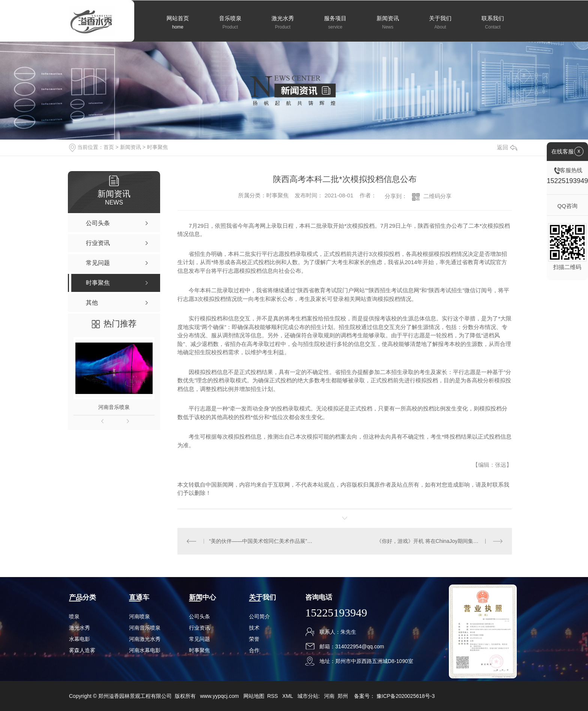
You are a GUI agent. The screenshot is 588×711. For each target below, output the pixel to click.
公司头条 (199, 616)
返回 (507, 147)
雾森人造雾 (82, 650)
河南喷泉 (139, 616)
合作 (254, 650)
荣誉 (254, 639)
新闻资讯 (130, 147)
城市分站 (308, 696)
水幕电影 (79, 639)
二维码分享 (437, 196)
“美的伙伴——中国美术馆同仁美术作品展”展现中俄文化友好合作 (261, 541)
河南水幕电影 (145, 650)
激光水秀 (79, 628)
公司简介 (259, 616)
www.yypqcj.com (219, 696)
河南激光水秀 (145, 639)
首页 (109, 147)
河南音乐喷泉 (114, 407)
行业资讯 (199, 628)
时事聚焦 (157, 147)
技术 (254, 628)
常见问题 (199, 639)
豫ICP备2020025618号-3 (406, 696)
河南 (329, 696)
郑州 (343, 696)
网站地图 (254, 696)
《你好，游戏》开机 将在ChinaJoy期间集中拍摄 (433, 541)
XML (288, 696)
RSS (273, 696)
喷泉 (74, 616)
